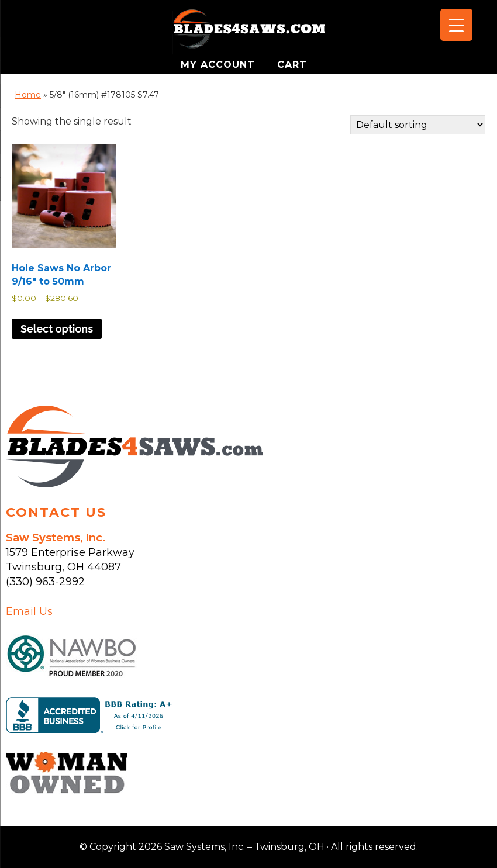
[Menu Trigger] (456, 25)
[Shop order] (418, 125)
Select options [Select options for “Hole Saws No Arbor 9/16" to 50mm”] (57, 329)
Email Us (29, 611)
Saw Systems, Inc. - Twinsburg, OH (248, 32)
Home (28, 95)
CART (292, 65)
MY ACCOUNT (220, 65)
